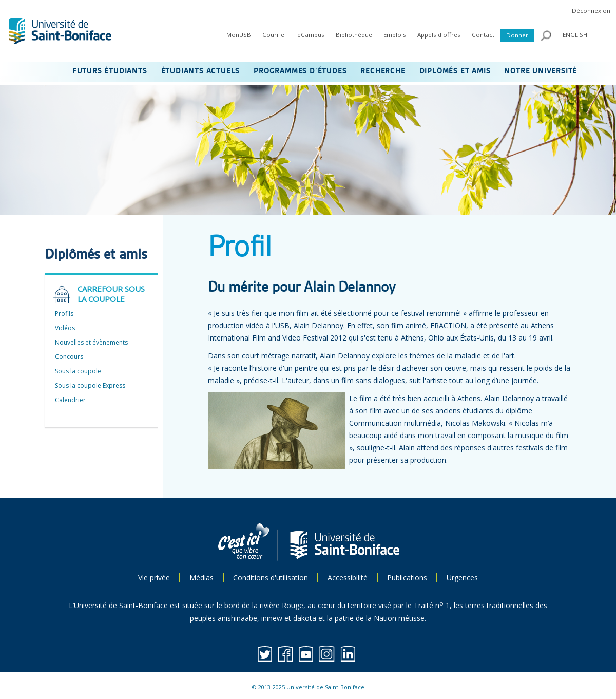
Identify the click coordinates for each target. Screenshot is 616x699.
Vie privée (154, 578)
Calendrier (70, 400)
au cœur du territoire (342, 605)
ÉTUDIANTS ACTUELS (201, 71)
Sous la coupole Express (90, 385)
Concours (69, 357)
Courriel (274, 35)
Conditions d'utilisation (271, 578)
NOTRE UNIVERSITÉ (541, 71)
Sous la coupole (78, 371)
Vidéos (65, 328)
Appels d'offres (439, 35)
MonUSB (239, 35)
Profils (64, 314)
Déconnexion (591, 11)
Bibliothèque (354, 35)
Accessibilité (348, 578)
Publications (407, 578)
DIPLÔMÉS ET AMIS (455, 71)
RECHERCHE (383, 71)
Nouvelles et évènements (91, 342)
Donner (517, 35)
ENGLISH (575, 35)
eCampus (311, 35)
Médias (201, 578)
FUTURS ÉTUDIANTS (110, 71)
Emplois (395, 35)
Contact (483, 35)
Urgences (462, 578)
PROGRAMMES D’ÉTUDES (300, 71)
